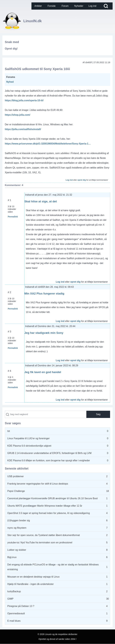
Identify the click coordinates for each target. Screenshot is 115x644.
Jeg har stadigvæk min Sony (44, 333)
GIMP (10, 599)
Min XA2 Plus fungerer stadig (44, 293)
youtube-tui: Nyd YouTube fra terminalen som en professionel (40, 543)
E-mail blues (14, 621)
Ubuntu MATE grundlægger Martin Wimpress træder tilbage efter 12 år (45, 506)
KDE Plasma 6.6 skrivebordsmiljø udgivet (29, 446)
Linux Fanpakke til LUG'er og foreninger (28, 438)
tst (9, 431)
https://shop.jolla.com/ (18, 115)
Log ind (69, 180)
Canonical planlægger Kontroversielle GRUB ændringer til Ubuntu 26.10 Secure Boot (52, 498)
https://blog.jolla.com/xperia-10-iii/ (24, 100)
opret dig (82, 180)
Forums (11, 77)
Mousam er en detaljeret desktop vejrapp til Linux (33, 577)
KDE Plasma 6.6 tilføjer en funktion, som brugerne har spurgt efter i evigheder (49, 460)
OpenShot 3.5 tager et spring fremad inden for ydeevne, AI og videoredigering (49, 513)
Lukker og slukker (17, 550)
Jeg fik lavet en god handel (43, 372)
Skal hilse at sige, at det (41, 201)
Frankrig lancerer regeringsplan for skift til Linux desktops (38, 484)
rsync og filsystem (17, 528)
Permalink (13, 217)
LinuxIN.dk (33, 21)
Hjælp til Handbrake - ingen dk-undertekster (30, 584)
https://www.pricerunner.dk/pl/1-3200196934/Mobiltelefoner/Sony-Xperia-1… (48, 144)
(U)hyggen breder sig (19, 520)
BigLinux (12, 557)
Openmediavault (16, 613)
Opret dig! (11, 49)
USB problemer (15, 476)
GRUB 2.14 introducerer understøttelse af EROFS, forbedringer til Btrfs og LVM (49, 453)
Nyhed (10, 82)
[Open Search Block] (106, 6)
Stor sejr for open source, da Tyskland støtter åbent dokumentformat (44, 535)
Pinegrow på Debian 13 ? (21, 606)
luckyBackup (14, 591)
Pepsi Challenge (16, 491)
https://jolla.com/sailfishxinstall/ (23, 129)
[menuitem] (38, 6)
